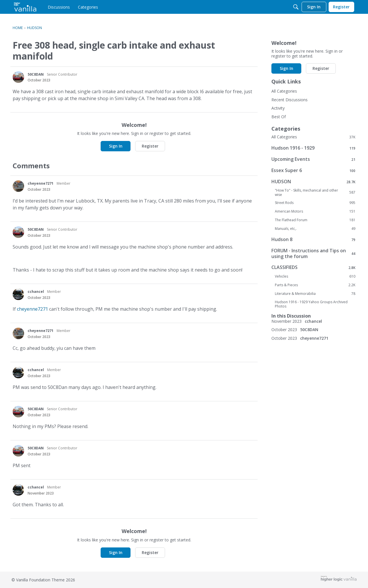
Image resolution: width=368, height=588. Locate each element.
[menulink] (59, 7)
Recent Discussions (290, 100)
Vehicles (315, 276)
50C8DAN (36, 74)
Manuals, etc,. (315, 229)
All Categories (284, 91)
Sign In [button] (116, 146)
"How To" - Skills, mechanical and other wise (315, 192)
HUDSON (313, 182)
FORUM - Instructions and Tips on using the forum (313, 253)
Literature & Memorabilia (315, 294)
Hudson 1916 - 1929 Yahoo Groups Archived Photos (311, 304)
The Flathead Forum (315, 220)
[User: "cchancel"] (18, 294)
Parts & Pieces (315, 285)
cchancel (36, 292)
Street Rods (315, 203)
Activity (278, 108)
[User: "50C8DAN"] (18, 77)
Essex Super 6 (313, 170)
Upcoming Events (313, 159)
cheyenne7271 (41, 183)
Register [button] (150, 146)
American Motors (315, 211)
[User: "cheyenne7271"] (18, 186)
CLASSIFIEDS (313, 267)
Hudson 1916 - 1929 (313, 148)
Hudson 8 (313, 239)
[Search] (296, 7)
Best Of (279, 117)
